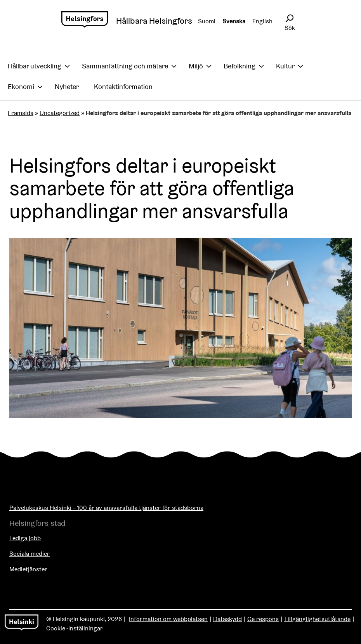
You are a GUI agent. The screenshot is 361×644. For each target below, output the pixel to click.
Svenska (234, 21)
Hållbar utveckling (35, 66)
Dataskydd (227, 619)
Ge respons (263, 619)
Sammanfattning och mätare (125, 66)
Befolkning (240, 66)
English (262, 21)
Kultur (285, 66)
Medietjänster (28, 569)
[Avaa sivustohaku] (289, 19)
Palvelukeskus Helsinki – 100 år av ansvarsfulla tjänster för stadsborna (106, 508)
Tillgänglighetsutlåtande (317, 619)
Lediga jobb (25, 538)
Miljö (196, 66)
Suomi (207, 21)
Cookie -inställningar (75, 628)
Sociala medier (30, 554)
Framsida (21, 113)
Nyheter (67, 86)
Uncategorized (60, 113)
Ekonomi (21, 86)
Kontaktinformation (123, 86)
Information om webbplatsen (168, 619)
